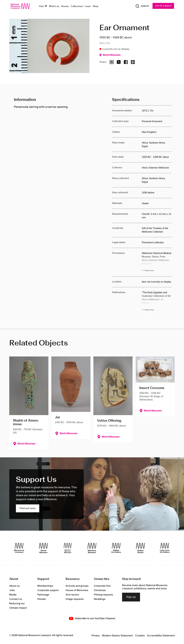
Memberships (45, 586)
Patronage (43, 595)
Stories (65, 6)
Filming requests (103, 595)
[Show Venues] (46, 6)
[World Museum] (43, 548)
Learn (88, 6)
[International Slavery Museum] (68, 548)
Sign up (131, 597)
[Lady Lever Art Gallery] (165, 548)
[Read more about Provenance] (157, 262)
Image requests (75, 599)
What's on (54, 6)
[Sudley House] (140, 548)
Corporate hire (102, 586)
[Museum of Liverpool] (19, 548)
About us (14, 586)
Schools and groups (77, 586)
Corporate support (48, 590)
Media (13, 595)
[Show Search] (142, 6)
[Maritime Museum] (92, 548)
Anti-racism (72, 595)
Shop (96, 6)
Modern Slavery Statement (117, 636)
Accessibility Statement (161, 636)
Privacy (96, 636)
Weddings (100, 599)
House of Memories (77, 590)
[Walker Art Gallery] (116, 548)
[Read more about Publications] (157, 301)
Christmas (100, 590)
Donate (42, 599)
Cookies (140, 636)
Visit (41, 6)
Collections (77, 6)
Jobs (12, 590)
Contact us (16, 599)
